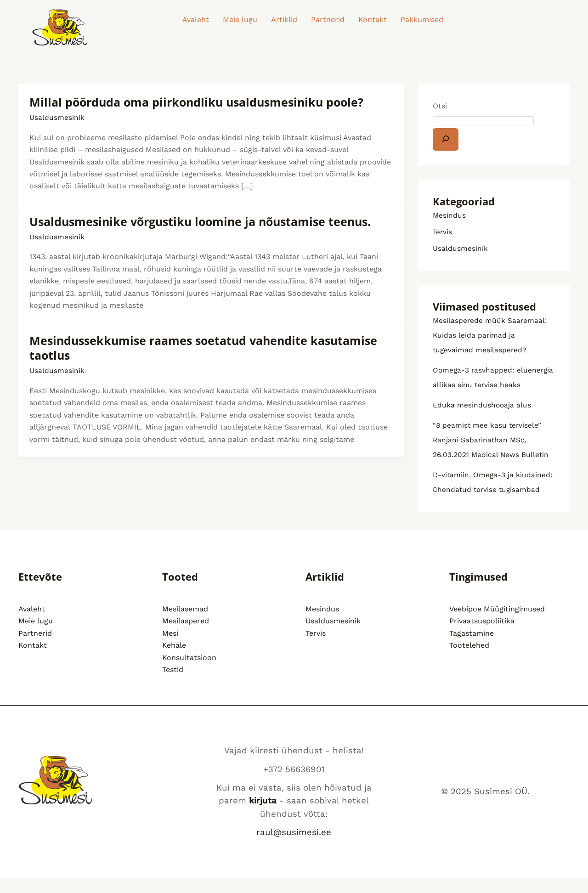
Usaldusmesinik (57, 117)
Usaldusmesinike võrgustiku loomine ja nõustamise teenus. (207, 221)
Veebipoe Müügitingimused (497, 624)
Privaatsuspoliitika (482, 636)
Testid (173, 684)
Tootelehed (469, 660)
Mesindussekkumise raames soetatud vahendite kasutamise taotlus (210, 348)
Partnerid (328, 20)
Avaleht (196, 20)
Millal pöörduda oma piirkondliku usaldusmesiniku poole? (202, 102)
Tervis (443, 232)
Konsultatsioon (189, 672)
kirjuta (263, 815)
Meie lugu (240, 20)
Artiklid (284, 20)
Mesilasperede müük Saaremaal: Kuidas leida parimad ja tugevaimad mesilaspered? (491, 335)
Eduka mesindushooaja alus (482, 420)
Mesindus (449, 215)
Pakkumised (422, 20)
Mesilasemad (185, 624)
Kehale (174, 660)
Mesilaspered (186, 636)
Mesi (170, 648)
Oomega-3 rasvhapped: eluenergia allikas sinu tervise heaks (485, 385)
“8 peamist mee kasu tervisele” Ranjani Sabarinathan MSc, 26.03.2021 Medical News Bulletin (492, 455)
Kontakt (373, 20)
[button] (424, 20)
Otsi (440, 106)
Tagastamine (472, 648)
